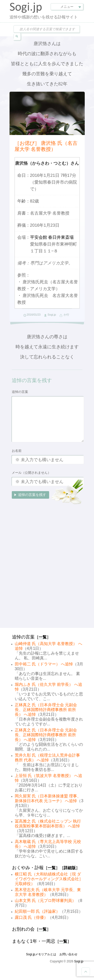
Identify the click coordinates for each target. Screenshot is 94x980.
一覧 (43, 637)
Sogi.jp (52, 315)
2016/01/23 (34, 315)
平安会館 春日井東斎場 (52, 237)
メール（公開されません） (31, 473)
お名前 (17, 451)
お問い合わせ (68, 954)
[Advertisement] (47, 576)
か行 (66, 315)
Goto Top (86, 972)
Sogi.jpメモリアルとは (41, 954)
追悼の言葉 (20, 392)
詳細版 (70, 868)
